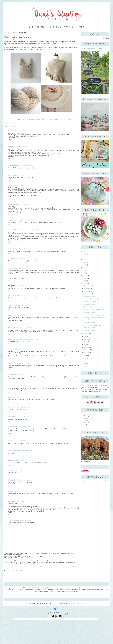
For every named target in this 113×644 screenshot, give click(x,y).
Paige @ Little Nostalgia (15, 491)
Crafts (41, 27)
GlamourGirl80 (12, 349)
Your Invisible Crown (14, 166)
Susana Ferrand (13, 305)
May (85, 342)
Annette (11, 441)
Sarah (10, 185)
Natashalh (11, 296)
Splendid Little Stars (14, 451)
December (87, 286)
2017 (84, 273)
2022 (84, 259)
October (87, 291)
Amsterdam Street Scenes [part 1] (94, 315)
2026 (84, 251)
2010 (84, 361)
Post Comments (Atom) (19, 571)
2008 (84, 367)
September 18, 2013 (26, 520)
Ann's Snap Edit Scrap (89, 414)
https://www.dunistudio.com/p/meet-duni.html (94, 481)
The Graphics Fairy (88, 418)
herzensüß (11, 268)
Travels (69, 27)
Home (31, 27)
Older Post (76, 567)
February (87, 350)
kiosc (10, 175)
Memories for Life (13, 480)
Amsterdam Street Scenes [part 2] (94, 310)
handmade (40, 119)
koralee (10, 460)
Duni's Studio (87, 423)
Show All (107, 427)
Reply (10, 142)
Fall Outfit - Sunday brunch (92, 307)
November (87, 289)
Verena (10, 315)
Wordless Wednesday (90, 302)
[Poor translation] (59, 616)
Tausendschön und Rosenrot (17, 230)
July (85, 336)
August (86, 334)
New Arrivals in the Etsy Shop (93, 299)
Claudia (10, 131)
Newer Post (7, 567)
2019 (84, 267)
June (86, 339)
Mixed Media (54, 27)
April (86, 345)
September (87, 294)
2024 (84, 257)
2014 (84, 281)
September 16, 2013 (19, 131)
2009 (84, 364)
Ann (9, 220)
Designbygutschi (13, 427)
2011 (84, 359)
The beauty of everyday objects (93, 325)
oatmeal (67, 119)
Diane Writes (12, 375)
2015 (84, 278)
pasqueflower (12, 363)
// (85, 471)
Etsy (33, 119)
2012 (84, 356)
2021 (84, 262)
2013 (84, 283)
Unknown (11, 259)
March (86, 347)
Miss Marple (12, 147)
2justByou (11, 397)
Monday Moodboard (90, 296)
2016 (84, 275)
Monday (48, 119)
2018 (84, 270)
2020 (84, 265)
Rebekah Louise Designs (76, 604)
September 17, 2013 (27, 451)
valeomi (10, 501)
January (86, 353)
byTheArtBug (12, 407)
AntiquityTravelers (14, 520)
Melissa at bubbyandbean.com (17, 339)
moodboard (58, 119)
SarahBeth (11, 249)
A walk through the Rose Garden (92, 48)
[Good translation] (52, 616)
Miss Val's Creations (14, 328)
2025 (84, 254)
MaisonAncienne (13, 204)
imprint (81, 27)
